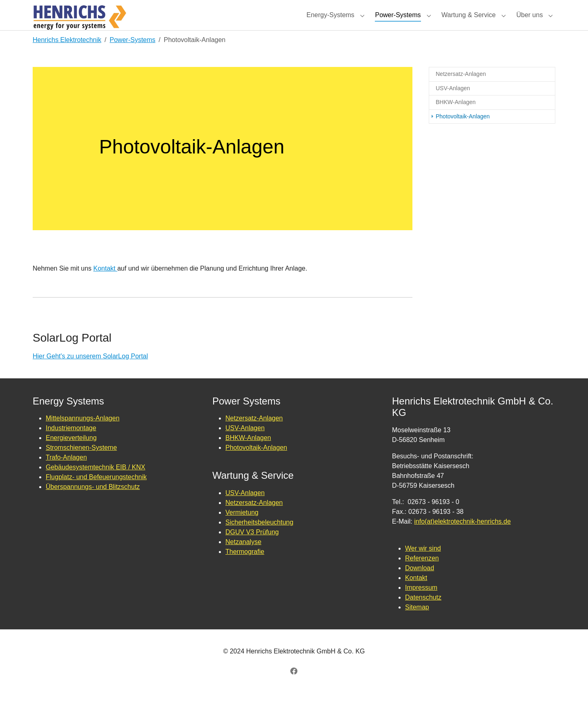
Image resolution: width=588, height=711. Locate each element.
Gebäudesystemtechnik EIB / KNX (96, 482)
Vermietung (242, 527)
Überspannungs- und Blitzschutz (93, 501)
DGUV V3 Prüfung (252, 547)
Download (420, 583)
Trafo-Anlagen (66, 472)
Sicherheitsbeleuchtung (259, 537)
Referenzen (422, 573)
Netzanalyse (243, 557)
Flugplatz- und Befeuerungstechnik (96, 492)
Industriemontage (71, 443)
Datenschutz (423, 612)
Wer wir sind (423, 563)
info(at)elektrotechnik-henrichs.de (462, 536)
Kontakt (106, 283)
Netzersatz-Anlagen (254, 433)
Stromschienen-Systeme (81, 462)
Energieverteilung (71, 452)
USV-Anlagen (245, 443)
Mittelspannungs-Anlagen (83, 433)
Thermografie (245, 566)
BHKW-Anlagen (248, 452)
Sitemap (417, 622)
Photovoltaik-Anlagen (256, 462)
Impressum (421, 602)
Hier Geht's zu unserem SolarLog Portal (90, 371)
